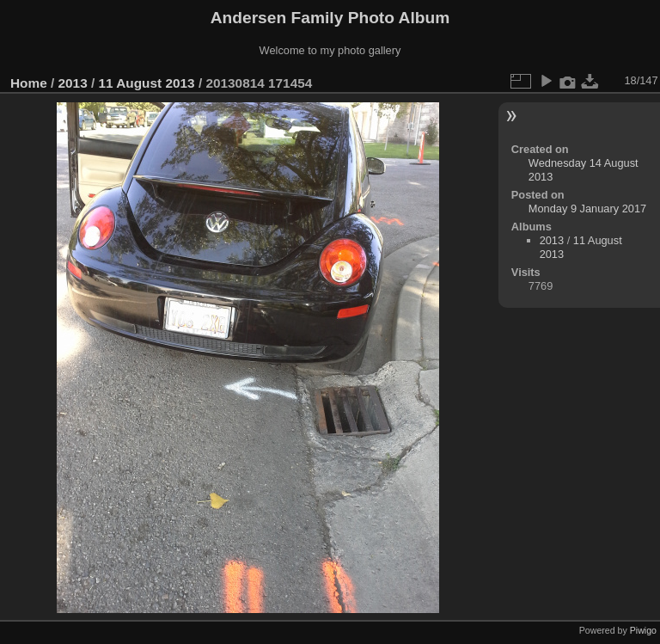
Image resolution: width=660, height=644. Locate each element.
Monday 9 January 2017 (587, 209)
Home (29, 83)
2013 (73, 83)
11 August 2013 (146, 83)
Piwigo (643, 630)
